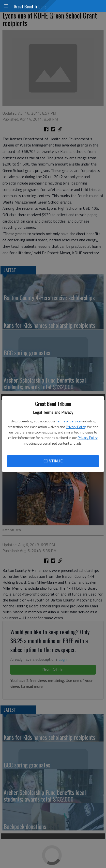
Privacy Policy (76, 427)
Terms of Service (68, 421)
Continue (53, 461)
